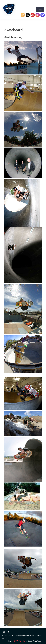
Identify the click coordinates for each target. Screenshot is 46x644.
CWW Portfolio (19, 641)
